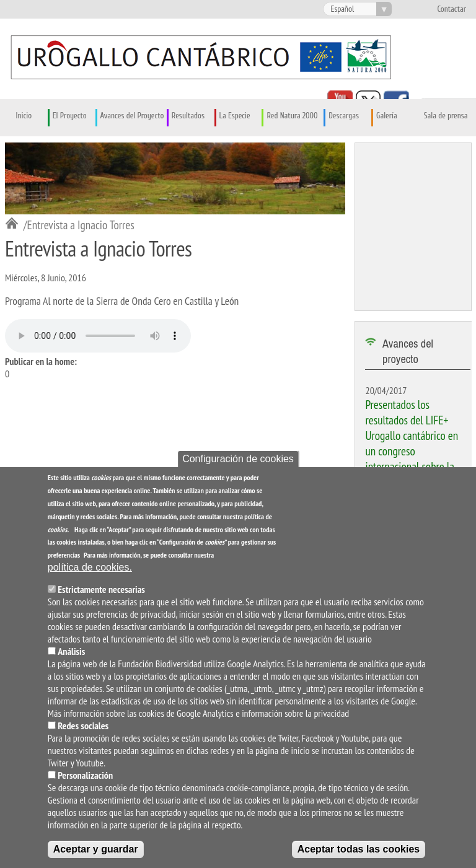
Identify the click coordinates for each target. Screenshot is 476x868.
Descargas (344, 116)
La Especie (235, 116)
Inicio (24, 116)
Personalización (85, 775)
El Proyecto (70, 116)
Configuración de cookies (238, 459)
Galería (387, 116)
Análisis (71, 651)
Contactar (452, 9)
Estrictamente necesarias (101, 589)
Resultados (188, 116)
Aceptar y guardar (96, 849)
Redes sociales (83, 726)
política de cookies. (90, 567)
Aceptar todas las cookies (359, 849)
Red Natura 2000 (292, 116)
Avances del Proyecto (132, 116)
